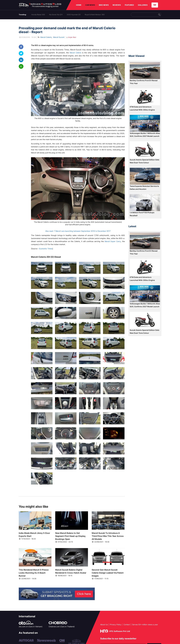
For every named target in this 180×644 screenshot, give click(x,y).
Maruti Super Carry (113, 241)
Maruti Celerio (46, 37)
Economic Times (46, 249)
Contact (127, 625)
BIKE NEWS (104, 5)
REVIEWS (117, 5)
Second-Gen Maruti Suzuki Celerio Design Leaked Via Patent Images (108, 573)
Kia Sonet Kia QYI (56, 15)
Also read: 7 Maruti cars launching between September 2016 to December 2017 (78, 231)
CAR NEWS (90, 5)
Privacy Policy (116, 625)
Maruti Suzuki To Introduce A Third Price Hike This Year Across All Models (108, 536)
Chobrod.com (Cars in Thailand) (62, 627)
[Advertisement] (145, 38)
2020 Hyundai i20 (74, 15)
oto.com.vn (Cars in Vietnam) (31, 627)
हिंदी (155, 5)
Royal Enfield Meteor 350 (95, 15)
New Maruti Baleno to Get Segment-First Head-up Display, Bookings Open (71, 536)
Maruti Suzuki (59, 37)
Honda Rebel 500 (38, 15)
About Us (104, 625)
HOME (79, 5)
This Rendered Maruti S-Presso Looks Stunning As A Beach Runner (34, 573)
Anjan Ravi (71, 37)
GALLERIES (143, 5)
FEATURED (129, 5)
